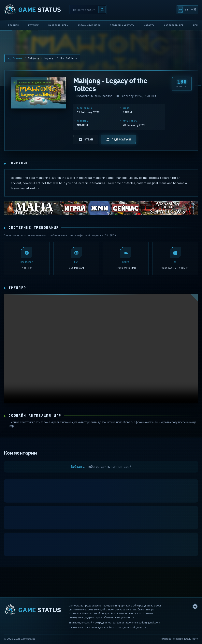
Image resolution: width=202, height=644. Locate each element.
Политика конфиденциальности (179, 639)
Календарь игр (174, 25)
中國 (191, 9)
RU (168, 10)
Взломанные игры (89, 25)
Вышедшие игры (58, 25)
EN (179, 10)
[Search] (88, 9)
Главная (13, 25)
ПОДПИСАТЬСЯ (118, 139)
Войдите (78, 471)
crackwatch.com (114, 627)
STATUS (32, 9)
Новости (149, 25)
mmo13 (142, 627)
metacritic (130, 627)
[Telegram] (195, 606)
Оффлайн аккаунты (122, 25)
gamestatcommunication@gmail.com (138, 622)
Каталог (34, 25)
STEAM (86, 139)
